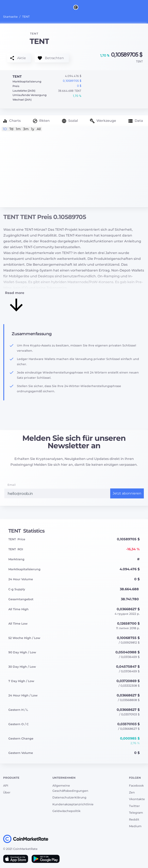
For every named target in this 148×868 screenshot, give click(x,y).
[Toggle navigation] (6, 7)
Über (7, 792)
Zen (132, 792)
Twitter (134, 806)
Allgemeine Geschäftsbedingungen (70, 788)
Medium (135, 826)
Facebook (136, 786)
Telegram (136, 813)
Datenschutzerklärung (69, 797)
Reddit (134, 819)
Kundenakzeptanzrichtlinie (73, 804)
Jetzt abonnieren (127, 493)
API (6, 786)
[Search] (145, 7)
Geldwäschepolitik (66, 811)
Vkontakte (137, 799)
